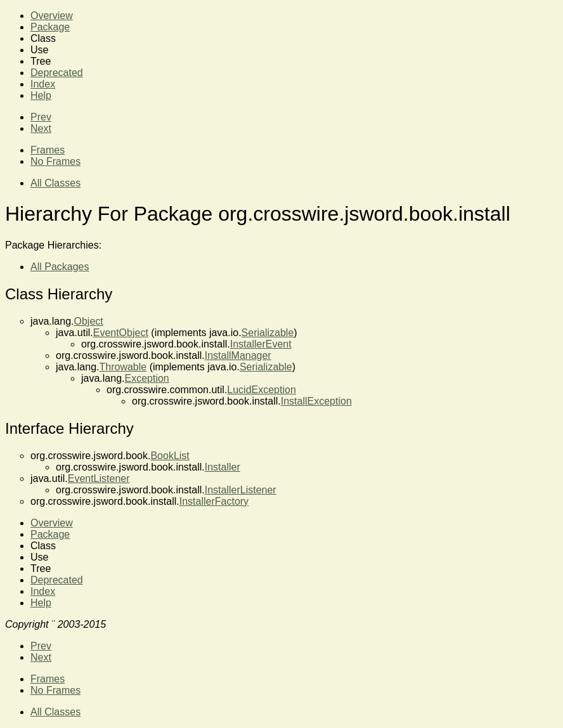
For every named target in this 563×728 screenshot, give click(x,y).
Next (41, 128)
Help (41, 95)
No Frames (55, 161)
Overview (52, 16)
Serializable (268, 333)
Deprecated (57, 73)
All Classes (55, 183)
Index (43, 84)
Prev (41, 117)
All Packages (60, 267)
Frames (48, 150)
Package (50, 27)
